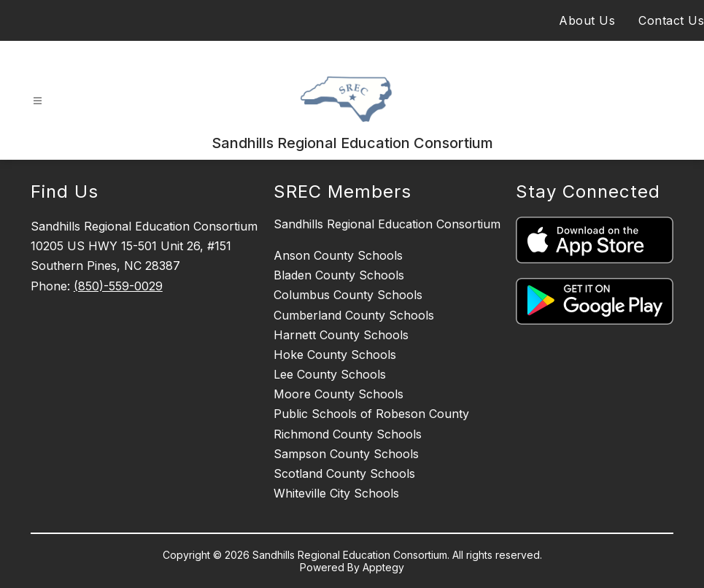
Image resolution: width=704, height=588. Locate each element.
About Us (587, 20)
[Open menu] (38, 101)
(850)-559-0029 (118, 286)
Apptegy (383, 567)
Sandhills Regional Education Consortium (387, 224)
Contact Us (671, 20)
